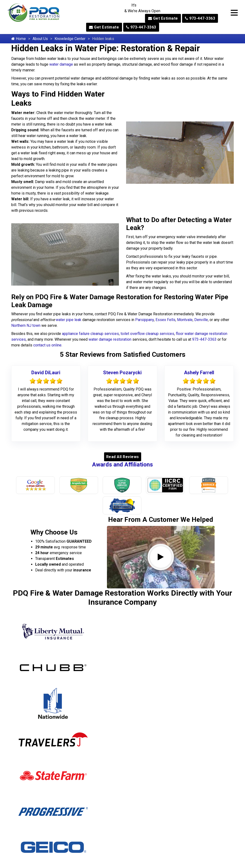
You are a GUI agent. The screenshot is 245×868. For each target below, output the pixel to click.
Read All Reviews (123, 457)
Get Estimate (163, 18)
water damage (61, 64)
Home (19, 39)
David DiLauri (46, 373)
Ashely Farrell (199, 373)
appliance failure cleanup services (90, 334)
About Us (40, 39)
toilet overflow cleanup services (147, 334)
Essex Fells (165, 320)
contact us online (47, 345)
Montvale (185, 320)
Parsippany (145, 320)
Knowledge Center (70, 39)
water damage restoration (110, 339)
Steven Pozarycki (122, 373)
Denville (201, 320)
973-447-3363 (200, 18)
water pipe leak (69, 320)
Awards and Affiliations (122, 465)
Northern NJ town (26, 325)
